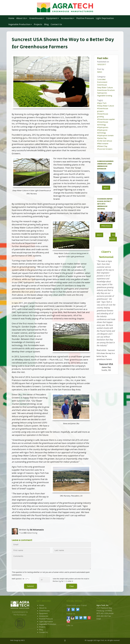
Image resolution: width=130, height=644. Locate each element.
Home (11, 18)
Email (99, 619)
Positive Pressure (85, 18)
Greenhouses (37, 18)
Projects (38, 24)
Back (99, 235)
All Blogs (112, 237)
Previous (106, 226)
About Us (22, 18)
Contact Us (56, 24)
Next (106, 188)
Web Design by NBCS (18, 640)
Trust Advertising (28, 533)
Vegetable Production (20, 24)
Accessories (68, 18)
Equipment (53, 18)
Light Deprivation (105, 18)
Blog (46, 24)
